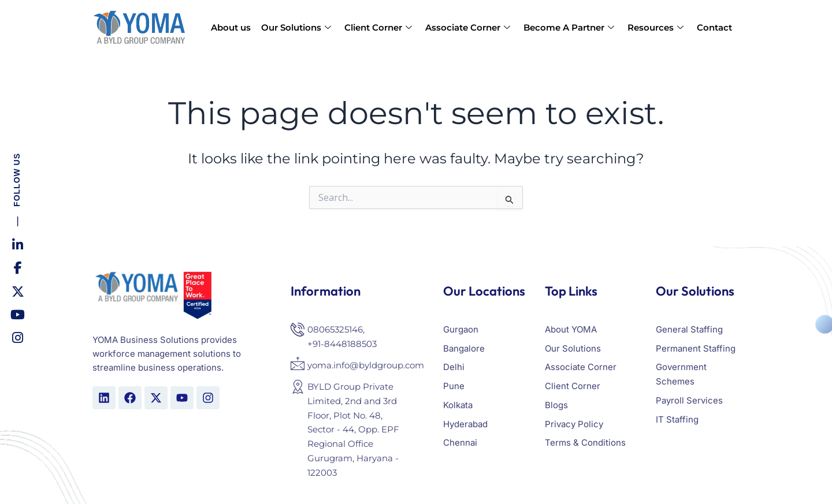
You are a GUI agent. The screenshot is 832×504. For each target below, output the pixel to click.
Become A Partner (570, 27)
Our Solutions (298, 27)
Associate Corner (469, 27)
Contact (714, 27)
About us (231, 27)
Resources (657, 27)
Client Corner (380, 27)
